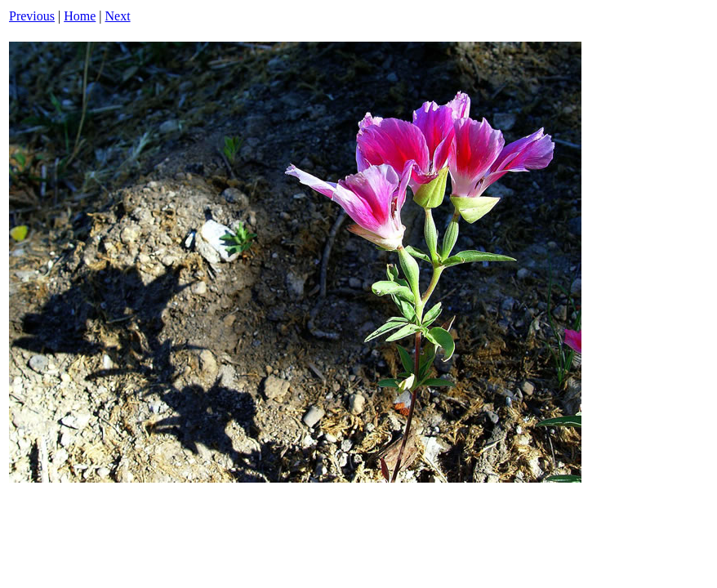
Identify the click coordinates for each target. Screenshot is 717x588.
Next (118, 16)
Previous (32, 16)
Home (80, 16)
